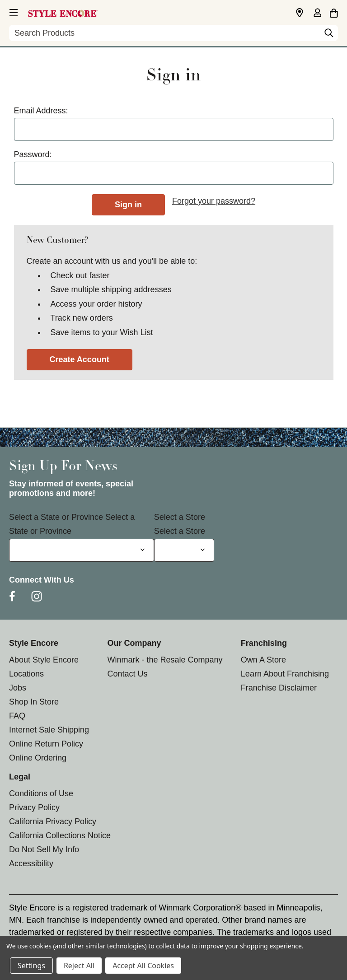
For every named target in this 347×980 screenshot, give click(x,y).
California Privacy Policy (53, 821)
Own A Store (263, 660)
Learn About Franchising (285, 674)
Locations (26, 674)
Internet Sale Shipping (49, 730)
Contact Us (127, 674)
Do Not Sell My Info (44, 849)
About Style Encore (44, 660)
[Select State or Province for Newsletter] (82, 550)
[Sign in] (317, 14)
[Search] (329, 35)
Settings (31, 966)
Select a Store (180, 517)
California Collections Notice (60, 835)
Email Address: (41, 111)
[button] (13, 11)
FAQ (17, 716)
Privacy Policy (34, 807)
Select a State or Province (56, 517)
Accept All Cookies (143, 966)
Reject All (79, 966)
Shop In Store (34, 702)
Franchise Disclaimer (279, 688)
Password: (33, 154)
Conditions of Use (41, 793)
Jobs (18, 688)
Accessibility (31, 863)
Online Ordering (38, 758)
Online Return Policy (46, 744)
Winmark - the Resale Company (165, 660)
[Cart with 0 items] (334, 12)
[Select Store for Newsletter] (184, 550)
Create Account (80, 359)
